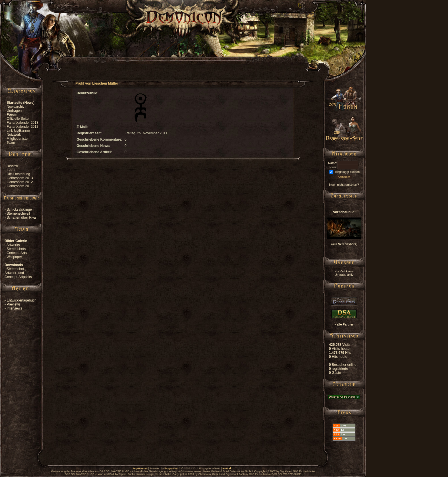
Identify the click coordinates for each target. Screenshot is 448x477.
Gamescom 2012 (20, 182)
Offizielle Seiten (18, 119)
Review (12, 166)
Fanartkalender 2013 (22, 123)
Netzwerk (14, 135)
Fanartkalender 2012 (22, 127)
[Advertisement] (183, 56)
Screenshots (16, 249)
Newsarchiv (15, 107)
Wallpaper (14, 257)
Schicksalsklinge (19, 209)
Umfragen (14, 111)
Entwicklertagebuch (21, 300)
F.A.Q (11, 170)
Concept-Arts (17, 253)
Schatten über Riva (21, 217)
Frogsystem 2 (173, 468)
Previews (14, 304)
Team (11, 143)
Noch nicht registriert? (344, 185)
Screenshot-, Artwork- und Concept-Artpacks (18, 273)
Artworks (13, 245)
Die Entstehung (18, 174)
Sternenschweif (18, 213)
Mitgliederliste (17, 139)
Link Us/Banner (18, 131)
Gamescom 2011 (20, 186)
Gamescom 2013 (20, 178)
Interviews (14, 308)
